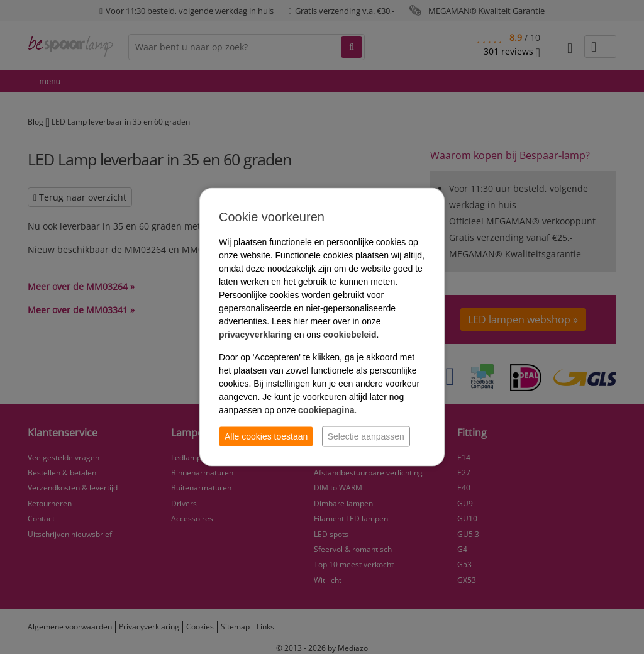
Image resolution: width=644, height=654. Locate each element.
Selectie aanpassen (366, 436)
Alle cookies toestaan (266, 436)
